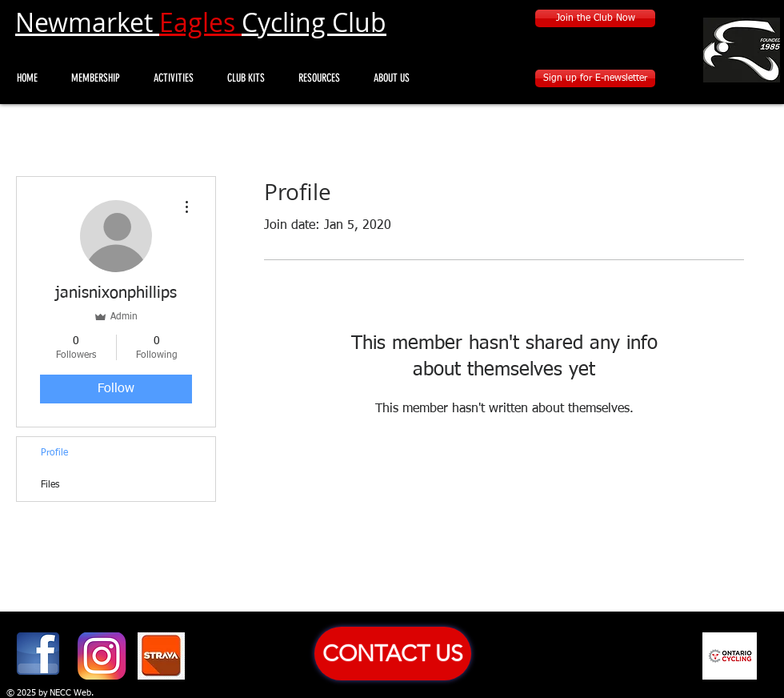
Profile (54, 453)
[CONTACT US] (393, 654)
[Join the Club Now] (595, 18)
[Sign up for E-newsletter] (595, 78)
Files (50, 485)
